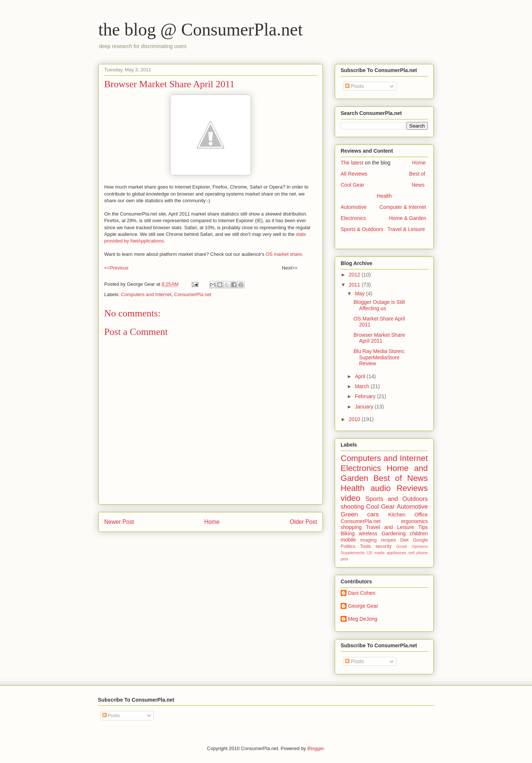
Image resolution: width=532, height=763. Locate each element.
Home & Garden (408, 218)
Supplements (353, 553)
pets (345, 559)
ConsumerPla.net (192, 294)
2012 (355, 275)
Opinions (420, 546)
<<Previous (116, 268)
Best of (417, 174)
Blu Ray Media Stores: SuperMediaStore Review (379, 357)
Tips (423, 527)
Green (349, 514)
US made (376, 553)
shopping (351, 527)
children (419, 533)
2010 (355, 419)
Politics (348, 546)
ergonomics (415, 521)
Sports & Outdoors (362, 229)
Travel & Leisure (406, 229)
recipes (388, 540)
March (363, 386)
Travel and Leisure (390, 527)
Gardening (394, 533)
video (351, 498)
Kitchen (397, 515)
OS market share (284, 254)
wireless (368, 533)
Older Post (303, 522)
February (366, 396)
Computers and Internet (146, 294)
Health (384, 196)
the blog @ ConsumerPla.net (200, 29)
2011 (355, 285)
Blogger (316, 748)
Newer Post (119, 522)
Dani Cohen (362, 593)
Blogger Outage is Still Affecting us (379, 305)
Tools (365, 546)
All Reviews (354, 174)
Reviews (412, 488)
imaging (368, 540)
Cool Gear (352, 185)
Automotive (354, 207)
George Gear (363, 606)
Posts (354, 86)
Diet (404, 540)
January (365, 407)
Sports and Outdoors (397, 499)
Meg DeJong (363, 619)
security (383, 546)
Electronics (353, 218)
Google (420, 540)
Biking (348, 533)
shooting (352, 507)
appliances (396, 553)
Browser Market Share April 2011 (379, 338)
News (418, 185)
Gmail (401, 546)
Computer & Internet (403, 207)
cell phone (418, 553)
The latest (352, 163)
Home (212, 522)
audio (381, 488)
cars (373, 514)
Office (421, 515)
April (361, 376)
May (360, 294)
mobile (348, 540)
